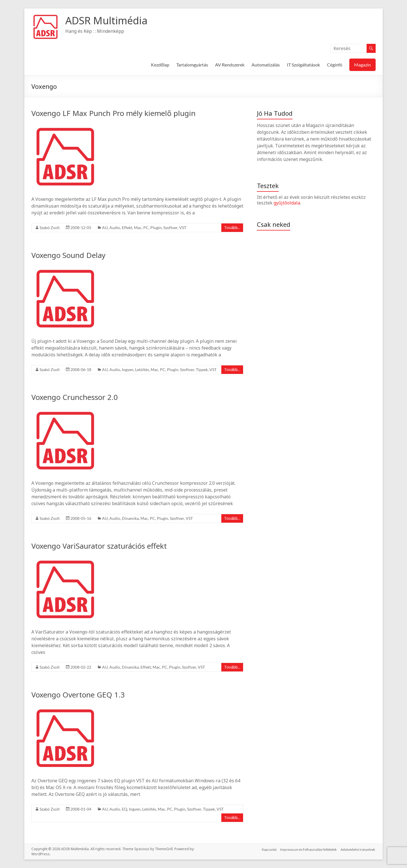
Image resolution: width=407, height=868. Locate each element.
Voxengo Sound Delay (68, 255)
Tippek (202, 370)
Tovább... (232, 228)
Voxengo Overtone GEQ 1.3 (78, 695)
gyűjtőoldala (287, 203)
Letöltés (142, 370)
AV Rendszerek (230, 65)
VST (183, 228)
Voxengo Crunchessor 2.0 (75, 397)
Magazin (362, 65)
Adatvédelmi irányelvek (358, 849)
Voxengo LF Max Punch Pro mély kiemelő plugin (113, 113)
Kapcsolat (268, 849)
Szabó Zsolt (50, 228)
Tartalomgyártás (192, 65)
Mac (138, 228)
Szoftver (170, 228)
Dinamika (130, 518)
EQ (125, 809)
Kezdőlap (160, 65)
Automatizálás (266, 65)
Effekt (127, 228)
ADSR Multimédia (106, 21)
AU (105, 228)
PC (146, 228)
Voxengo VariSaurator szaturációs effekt (99, 546)
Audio (115, 228)
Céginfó (335, 65)
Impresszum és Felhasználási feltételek (308, 849)
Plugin (156, 228)
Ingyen (128, 370)
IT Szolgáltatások (303, 65)
